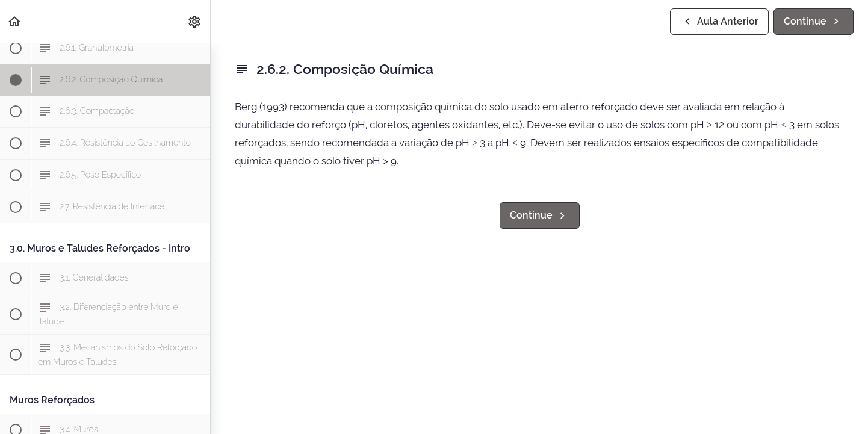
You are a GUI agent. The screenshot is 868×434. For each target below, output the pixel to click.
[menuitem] (195, 21)
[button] (15, 21)
